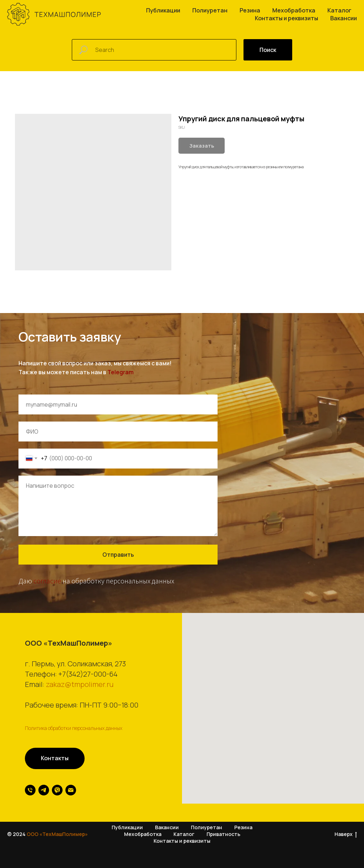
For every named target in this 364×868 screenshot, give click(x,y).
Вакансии (344, 18)
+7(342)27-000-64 (88, 674)
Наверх (346, 835)
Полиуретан (210, 10)
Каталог (339, 10)
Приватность (223, 834)
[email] (71, 790)
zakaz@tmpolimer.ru (80, 684)
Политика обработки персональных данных (74, 728)
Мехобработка (294, 10)
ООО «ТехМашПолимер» (57, 834)
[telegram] (44, 790)
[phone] (30, 790)
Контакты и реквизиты (287, 18)
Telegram (121, 372)
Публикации (163, 10)
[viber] (57, 790)
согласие (47, 581)
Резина (250, 10)
